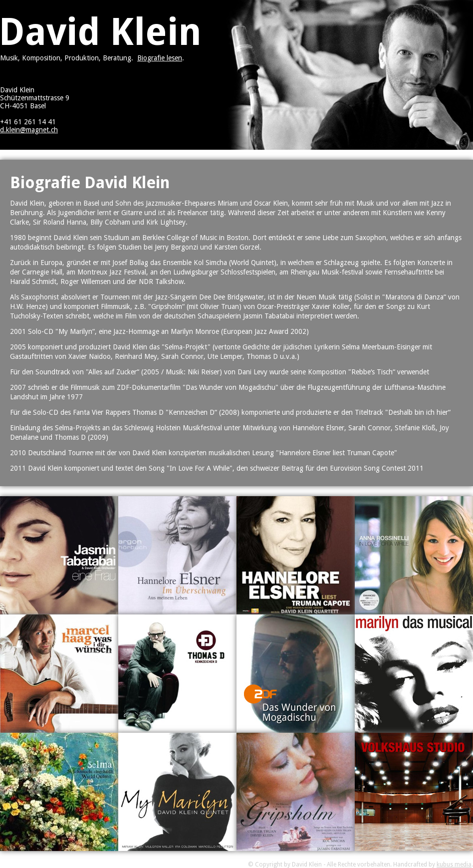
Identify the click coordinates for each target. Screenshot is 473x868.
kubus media (454, 865)
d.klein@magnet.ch (29, 130)
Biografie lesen (160, 58)
